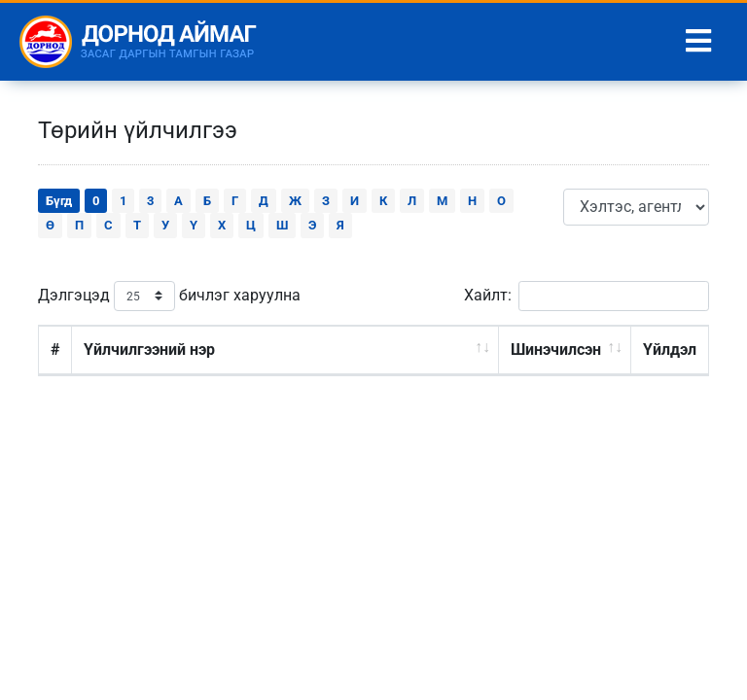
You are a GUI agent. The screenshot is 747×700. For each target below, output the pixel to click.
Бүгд (59, 201)
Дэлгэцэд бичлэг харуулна (169, 296)
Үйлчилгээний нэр (149, 350)
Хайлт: (587, 296)
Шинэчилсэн (556, 350)
